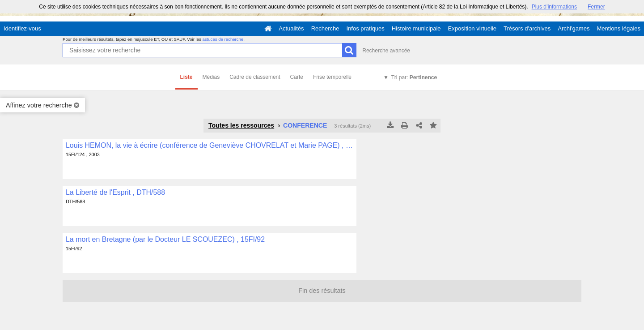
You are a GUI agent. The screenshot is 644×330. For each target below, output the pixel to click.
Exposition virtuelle (472, 28)
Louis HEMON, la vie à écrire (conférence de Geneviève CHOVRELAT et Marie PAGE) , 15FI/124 (210, 145)
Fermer (596, 7)
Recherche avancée (386, 51)
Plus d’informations (554, 7)
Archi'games (574, 28)
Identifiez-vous (22, 28)
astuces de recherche (223, 39)
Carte (297, 77)
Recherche (325, 28)
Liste (186, 77)
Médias (211, 77)
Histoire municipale (416, 28)
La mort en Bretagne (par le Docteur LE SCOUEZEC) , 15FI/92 (165, 239)
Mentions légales (619, 28)
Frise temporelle (332, 77)
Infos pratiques (366, 28)
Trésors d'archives (527, 28)
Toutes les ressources (241, 125)
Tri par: (414, 77)
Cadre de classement (255, 77)
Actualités (291, 28)
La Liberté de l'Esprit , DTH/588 (115, 192)
